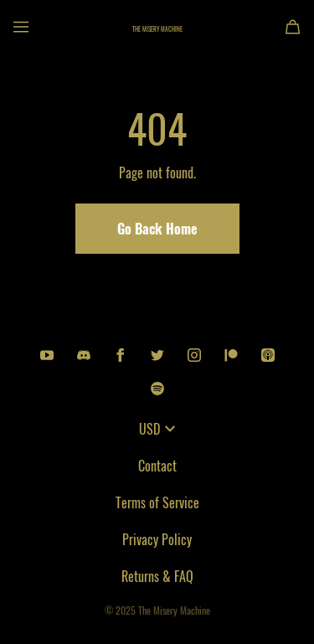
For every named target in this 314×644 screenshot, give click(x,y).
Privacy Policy (157, 539)
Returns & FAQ (157, 576)
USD (157, 429)
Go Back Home (157, 229)
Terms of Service (157, 502)
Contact (157, 466)
